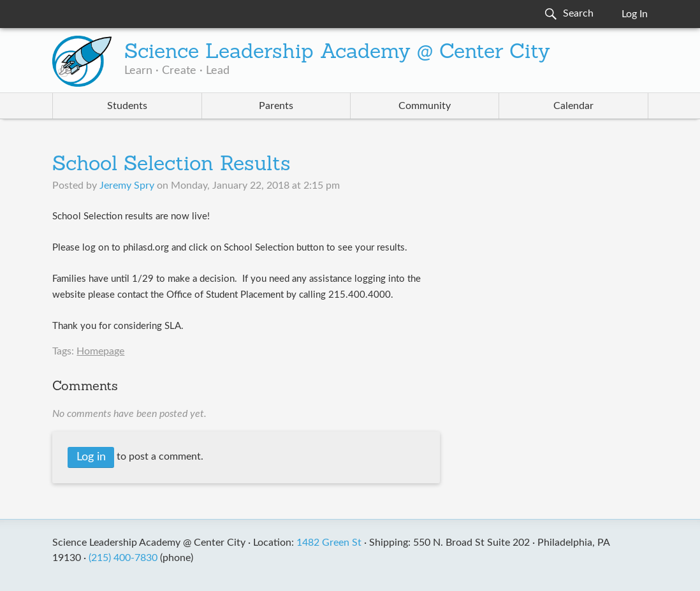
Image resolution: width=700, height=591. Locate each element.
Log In (635, 14)
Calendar (573, 106)
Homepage (100, 351)
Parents (276, 106)
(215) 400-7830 (123, 558)
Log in (91, 457)
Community (425, 106)
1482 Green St (329, 543)
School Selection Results (171, 165)
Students (127, 106)
